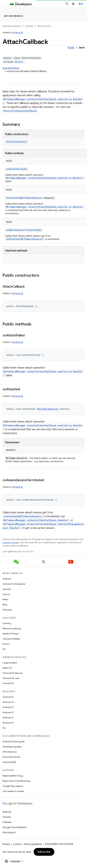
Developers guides (12, 747)
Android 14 (8, 702)
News (5, 599)
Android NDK (9, 762)
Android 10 (8, 723)
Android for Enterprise (14, 584)
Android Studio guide (14, 741)
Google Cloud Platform (15, 827)
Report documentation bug (16, 781)
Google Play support (13, 786)
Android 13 (8, 707)
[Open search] (67, 4)
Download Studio (11, 757)
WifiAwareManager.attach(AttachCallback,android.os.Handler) (45, 178)
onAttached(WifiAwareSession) (25, 239)
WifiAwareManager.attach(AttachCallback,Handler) (36, 520)
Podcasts (7, 610)
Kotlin (71, 48)
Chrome (7, 817)
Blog (5, 605)
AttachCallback (15, 142)
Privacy (6, 644)
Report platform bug (13, 776)
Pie (4, 728)
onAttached (13, 198)
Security (7, 589)
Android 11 (8, 718)
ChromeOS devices (13, 673)
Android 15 (8, 697)
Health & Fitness (11, 634)
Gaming (7, 623)
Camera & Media (11, 639)
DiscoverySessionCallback (20, 111)
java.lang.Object (11, 68)
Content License (11, 542)
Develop (29, 26)
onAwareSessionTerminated (23, 230)
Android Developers (12, 26)
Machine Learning (12, 628)
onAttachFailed (15, 169)
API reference (14, 16)
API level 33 (17, 487)
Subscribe (44, 852)
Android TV (8, 683)
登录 (81, 4)
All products (9, 832)
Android (7, 579)
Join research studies (13, 791)
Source (6, 594)
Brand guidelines (33, 844)
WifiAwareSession (32, 198)
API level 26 (18, 33)
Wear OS (7, 668)
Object (19, 62)
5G (4, 649)
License (17, 844)
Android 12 (8, 712)
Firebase (7, 822)
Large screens (10, 663)
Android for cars (11, 678)
